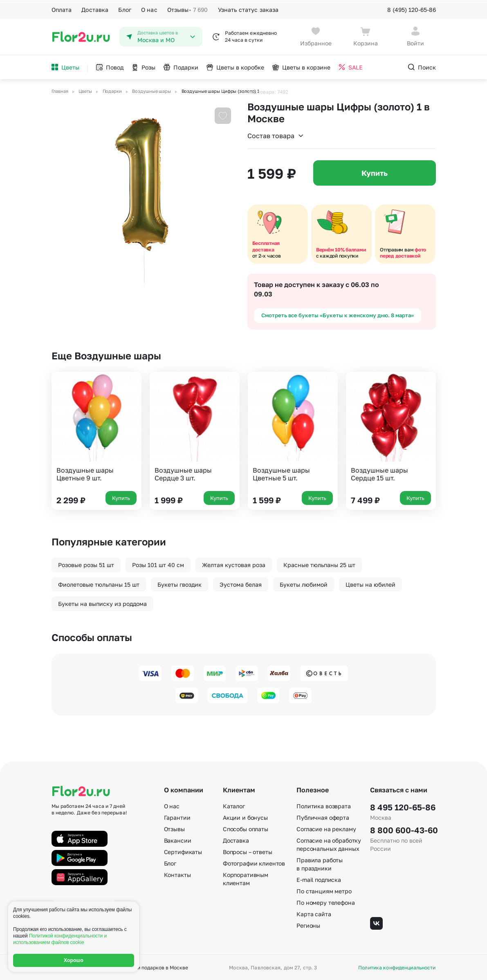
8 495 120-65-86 (403, 806)
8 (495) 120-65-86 (412, 9)
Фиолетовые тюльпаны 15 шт (99, 584)
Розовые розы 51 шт (86, 564)
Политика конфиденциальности (397, 967)
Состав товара (276, 135)
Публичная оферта (323, 817)
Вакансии (178, 840)
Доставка (95, 9)
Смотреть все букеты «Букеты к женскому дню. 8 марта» (338, 314)
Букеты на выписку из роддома (102, 603)
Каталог (234, 805)
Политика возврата (324, 805)
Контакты (177, 874)
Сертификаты (183, 851)
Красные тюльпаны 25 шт (319, 564)
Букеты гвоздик (180, 584)
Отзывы (188, 9)
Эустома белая (241, 584)
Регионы (308, 925)
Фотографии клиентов (254, 862)
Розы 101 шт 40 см (158, 564)
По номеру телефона (325, 902)
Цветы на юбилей (370, 584)
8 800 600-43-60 (403, 829)
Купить (375, 172)
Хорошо (74, 960)
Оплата (62, 9)
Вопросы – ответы (248, 851)
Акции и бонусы (245, 817)
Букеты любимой (304, 584)
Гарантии (177, 817)
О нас (149, 9)
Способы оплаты (246, 828)
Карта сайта (314, 913)
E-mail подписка (319, 879)
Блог (125, 9)
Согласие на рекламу (326, 828)
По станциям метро (324, 890)
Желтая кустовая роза (234, 564)
